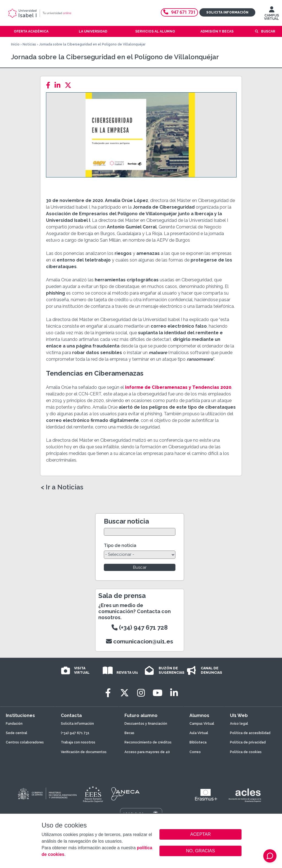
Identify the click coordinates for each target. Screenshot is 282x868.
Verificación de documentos (84, 752)
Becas (129, 733)
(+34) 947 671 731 (75, 733)
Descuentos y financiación (146, 724)
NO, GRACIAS (201, 851)
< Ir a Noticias (62, 487)
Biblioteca (198, 742)
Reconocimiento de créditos (148, 742)
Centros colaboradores (25, 742)
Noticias (29, 44)
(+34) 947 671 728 (140, 627)
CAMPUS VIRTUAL (272, 15)
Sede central (17, 733)
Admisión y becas (217, 31)
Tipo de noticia (120, 545)
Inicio (15, 44)
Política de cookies (246, 752)
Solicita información (227, 12)
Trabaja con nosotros (78, 742)
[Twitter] (70, 85)
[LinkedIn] (59, 85)
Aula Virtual (199, 733)
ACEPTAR (200, 834)
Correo (195, 752)
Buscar (268, 31)
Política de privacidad (248, 742)
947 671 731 (179, 12)
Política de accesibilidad (250, 733)
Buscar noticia (126, 521)
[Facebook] (50, 85)
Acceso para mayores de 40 (147, 752)
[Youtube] (158, 693)
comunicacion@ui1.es (140, 641)
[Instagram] (141, 693)
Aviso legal (239, 724)
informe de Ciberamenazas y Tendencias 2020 (178, 387)
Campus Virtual (202, 724)
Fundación (14, 724)
